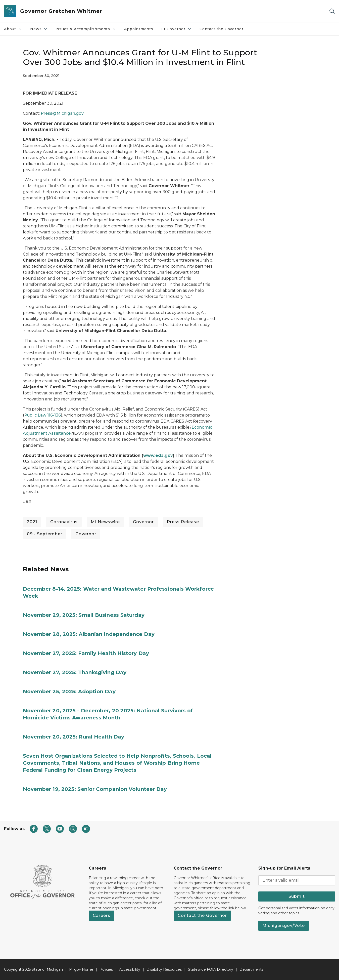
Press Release (183, 522)
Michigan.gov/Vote (284, 926)
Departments (251, 969)
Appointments (139, 29)
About (15, 30)
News (41, 30)
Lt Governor (178, 30)
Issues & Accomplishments (88, 30)
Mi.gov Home (81, 969)
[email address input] (297, 880)
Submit (297, 896)
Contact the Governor (221, 29)
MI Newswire (105, 522)
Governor (143, 522)
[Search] (332, 11)
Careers (102, 915)
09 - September (45, 534)
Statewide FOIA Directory (211, 969)
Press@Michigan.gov (62, 113)
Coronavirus (64, 522)
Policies (106, 969)
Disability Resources (164, 969)
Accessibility (130, 969)
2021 (32, 522)
